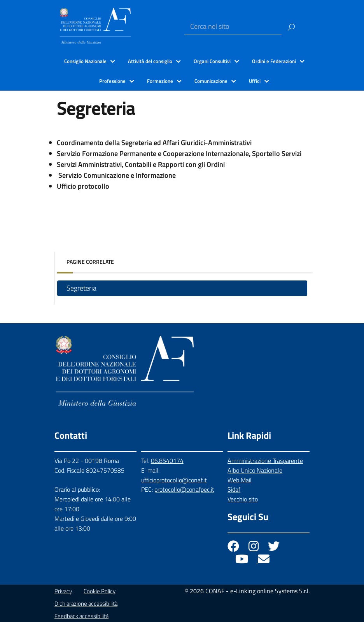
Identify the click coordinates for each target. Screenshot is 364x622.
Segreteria (81, 288)
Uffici (255, 81)
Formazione (160, 81)
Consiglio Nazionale (85, 61)
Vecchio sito (243, 499)
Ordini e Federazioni (274, 61)
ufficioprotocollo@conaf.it (174, 480)
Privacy (63, 591)
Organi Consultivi (212, 61)
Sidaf (234, 489)
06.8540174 (167, 461)
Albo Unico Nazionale (255, 470)
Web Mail (240, 480)
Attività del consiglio (150, 61)
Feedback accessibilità (81, 616)
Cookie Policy (100, 591)
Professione (112, 81)
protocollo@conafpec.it (184, 489)
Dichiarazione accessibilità (86, 604)
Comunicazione (211, 81)
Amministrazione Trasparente (265, 461)
